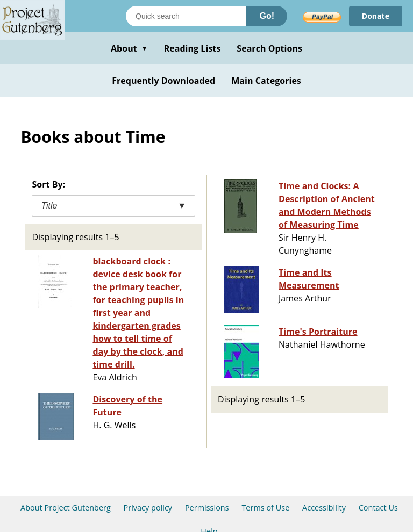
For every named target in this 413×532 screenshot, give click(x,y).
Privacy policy (148, 508)
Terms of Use (265, 508)
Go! (267, 16)
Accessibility (324, 508)
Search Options (269, 48)
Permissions (207, 508)
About (129, 48)
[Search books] (186, 16)
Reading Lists (193, 48)
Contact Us (378, 508)
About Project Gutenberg (66, 508)
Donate (376, 16)
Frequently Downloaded (163, 81)
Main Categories (266, 81)
